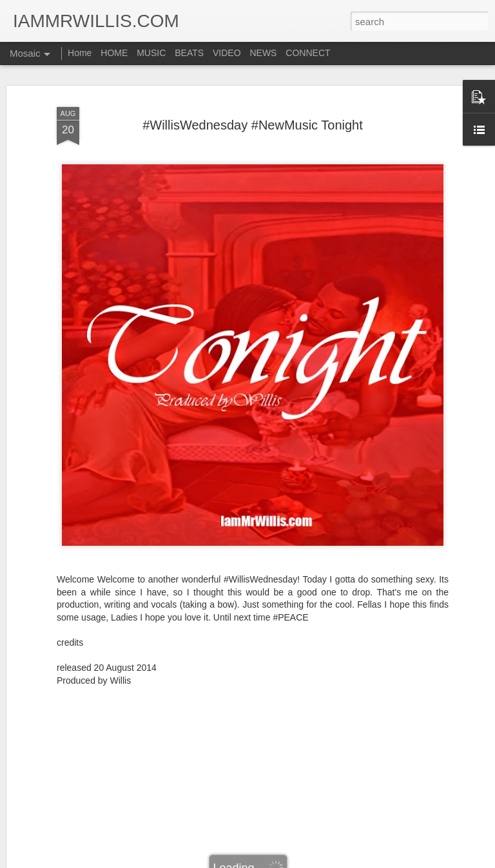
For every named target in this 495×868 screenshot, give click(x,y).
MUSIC (151, 53)
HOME (114, 53)
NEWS (263, 53)
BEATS (189, 53)
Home (80, 53)
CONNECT (308, 53)
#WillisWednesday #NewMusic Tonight (253, 125)
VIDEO (227, 53)
